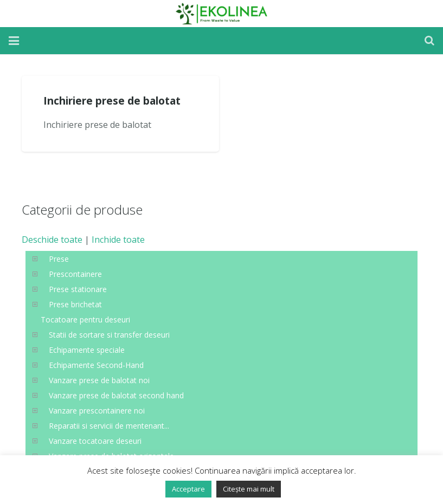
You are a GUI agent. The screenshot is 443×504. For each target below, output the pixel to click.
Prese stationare (78, 289)
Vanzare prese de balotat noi (99, 380)
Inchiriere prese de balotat (112, 101)
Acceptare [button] (188, 489)
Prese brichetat (75, 304)
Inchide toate (118, 240)
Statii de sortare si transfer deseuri (109, 335)
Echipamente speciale (87, 350)
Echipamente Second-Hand (96, 365)
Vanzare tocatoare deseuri (95, 441)
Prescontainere (75, 274)
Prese (59, 259)
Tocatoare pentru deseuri (85, 319)
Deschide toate (52, 240)
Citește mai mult (249, 489)
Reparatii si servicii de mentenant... (109, 426)
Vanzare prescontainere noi (97, 411)
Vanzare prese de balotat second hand (116, 395)
